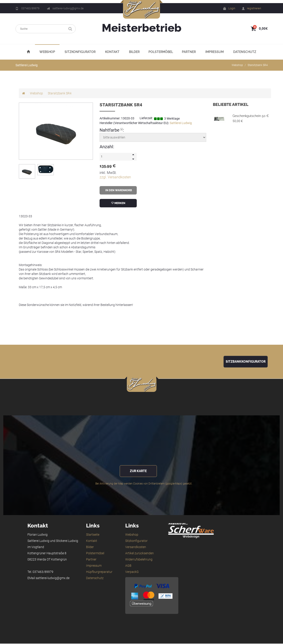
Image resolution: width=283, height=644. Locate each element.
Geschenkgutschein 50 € (251, 116)
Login (232, 8)
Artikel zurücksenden (140, 554)
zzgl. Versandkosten (115, 177)
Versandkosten (136, 547)
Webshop (47, 52)
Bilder (134, 52)
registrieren (254, 8)
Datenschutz (245, 52)
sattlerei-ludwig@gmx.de (68, 8)
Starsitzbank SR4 (258, 65)
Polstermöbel (161, 52)
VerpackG (132, 572)
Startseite (93, 535)
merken (118, 203)
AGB (128, 566)
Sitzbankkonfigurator (246, 362)
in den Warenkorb (118, 191)
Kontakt (112, 52)
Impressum (215, 52)
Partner (189, 52)
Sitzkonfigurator (80, 52)
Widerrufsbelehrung (139, 560)
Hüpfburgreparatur (99, 572)
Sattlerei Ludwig (181, 123)
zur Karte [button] (138, 472)
